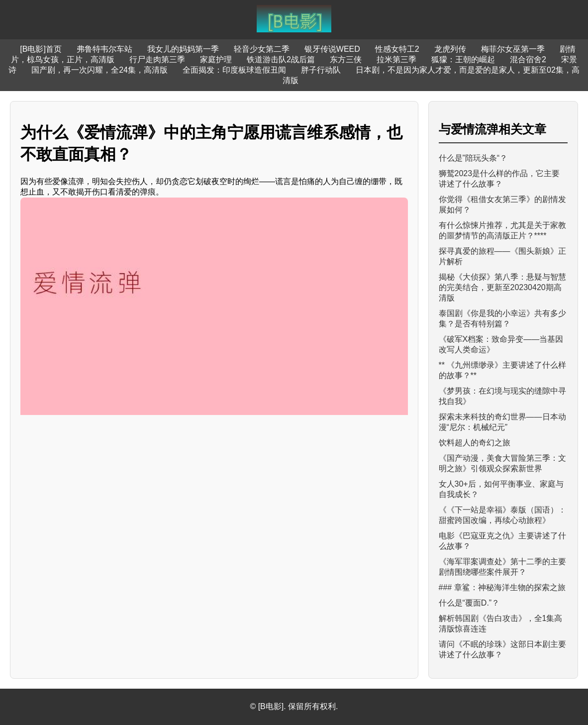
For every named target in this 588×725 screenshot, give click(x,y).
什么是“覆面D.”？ (469, 603)
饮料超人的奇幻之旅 (475, 443)
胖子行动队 (321, 70)
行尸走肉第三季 (157, 59)
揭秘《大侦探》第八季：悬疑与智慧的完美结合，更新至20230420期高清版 (502, 287)
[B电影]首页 (41, 49)
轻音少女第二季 (262, 49)
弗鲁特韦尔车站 (104, 49)
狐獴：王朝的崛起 (463, 59)
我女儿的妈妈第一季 (183, 49)
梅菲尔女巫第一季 (513, 49)
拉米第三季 (396, 59)
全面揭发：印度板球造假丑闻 (234, 70)
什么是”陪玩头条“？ (473, 158)
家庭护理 (216, 59)
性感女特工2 (397, 49)
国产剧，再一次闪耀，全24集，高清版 (99, 70)
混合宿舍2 (528, 59)
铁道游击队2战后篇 (281, 59)
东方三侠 (346, 59)
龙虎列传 (450, 49)
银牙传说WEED (332, 49)
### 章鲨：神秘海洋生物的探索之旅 (502, 587)
